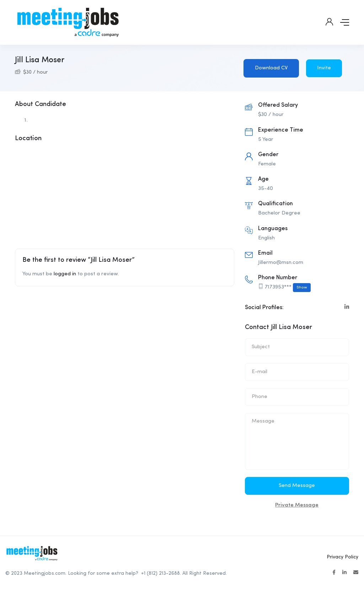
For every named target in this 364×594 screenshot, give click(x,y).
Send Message (297, 486)
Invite (324, 68)
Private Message (297, 505)
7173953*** (288, 288)
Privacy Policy (342, 557)
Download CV (271, 68)
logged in (65, 274)
